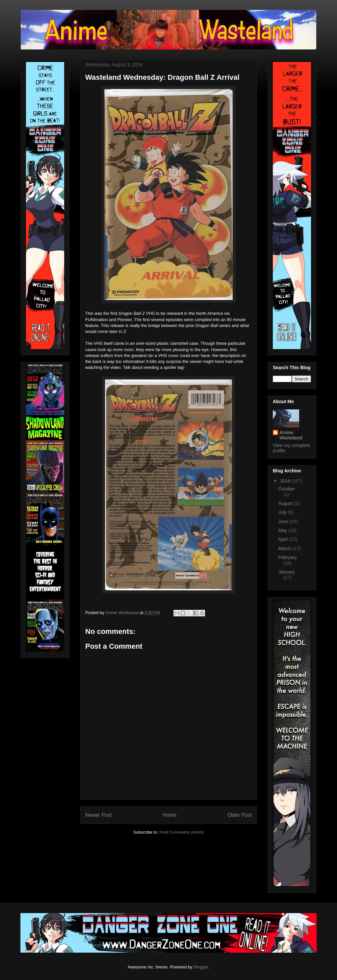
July (283, 512)
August (286, 503)
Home (170, 815)
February (288, 557)
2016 (286, 481)
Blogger (201, 967)
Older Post (240, 815)
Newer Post (99, 815)
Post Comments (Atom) (181, 832)
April (284, 539)
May (283, 530)
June (284, 521)
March (285, 549)
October (287, 489)
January (287, 572)
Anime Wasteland (291, 435)
